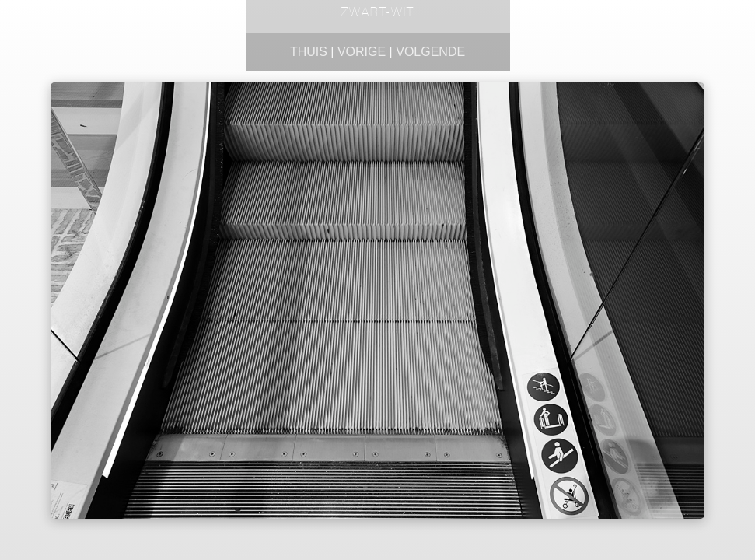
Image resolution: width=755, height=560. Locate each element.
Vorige (362, 52)
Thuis (309, 52)
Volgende (430, 52)
